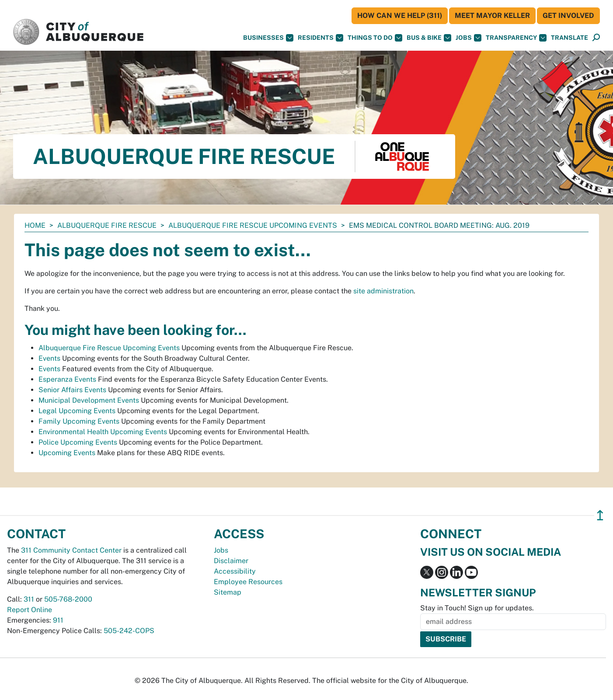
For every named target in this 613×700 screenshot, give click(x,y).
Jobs (468, 38)
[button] (569, 38)
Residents (320, 38)
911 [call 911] (58, 620)
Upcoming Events (67, 453)
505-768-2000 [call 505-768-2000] (68, 599)
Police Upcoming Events (78, 442)
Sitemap (228, 592)
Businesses (268, 38)
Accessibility (235, 571)
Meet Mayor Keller (492, 16)
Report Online (30, 610)
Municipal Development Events (89, 400)
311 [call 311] (29, 599)
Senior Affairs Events (72, 390)
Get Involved (568, 16)
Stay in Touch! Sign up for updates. (477, 608)
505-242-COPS (129, 631)
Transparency (516, 38)
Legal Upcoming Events (77, 411)
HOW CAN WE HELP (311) (400, 16)
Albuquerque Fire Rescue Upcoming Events (253, 225)
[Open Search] (596, 38)
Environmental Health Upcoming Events (103, 432)
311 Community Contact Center (71, 550)
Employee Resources (248, 582)
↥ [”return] (600, 515)
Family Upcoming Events (79, 421)
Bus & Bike (429, 38)
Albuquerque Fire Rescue (107, 225)
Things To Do (375, 38)
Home (35, 225)
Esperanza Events (67, 379)
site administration (383, 291)
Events (49, 358)
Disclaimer (231, 561)
